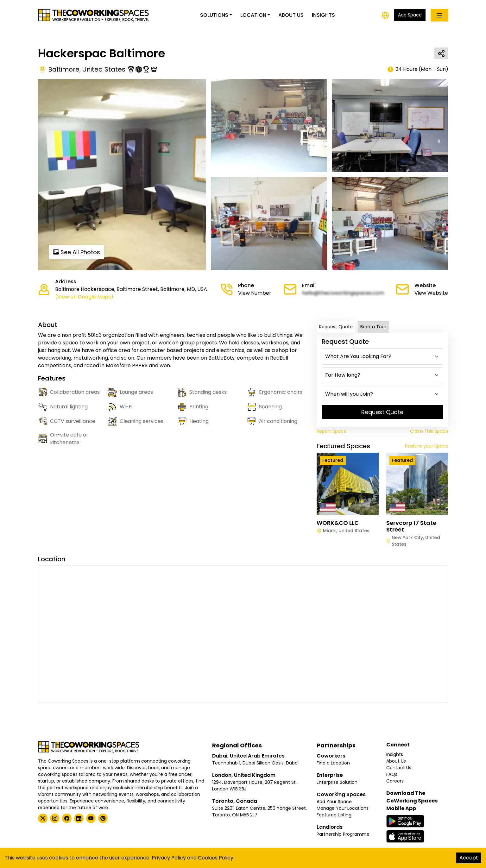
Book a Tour (373, 327)
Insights (323, 15)
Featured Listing (334, 815)
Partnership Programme (343, 834)
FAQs (392, 774)
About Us (291, 15)
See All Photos (77, 252)
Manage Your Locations (343, 808)
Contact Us (399, 768)
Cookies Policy (216, 858)
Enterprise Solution (337, 782)
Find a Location (333, 763)
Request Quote (336, 327)
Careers (395, 781)
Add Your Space (334, 802)
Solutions (214, 15)
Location (253, 15)
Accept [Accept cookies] (469, 858)
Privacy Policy (169, 858)
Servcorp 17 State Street (411, 526)
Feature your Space (427, 446)
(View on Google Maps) (84, 297)
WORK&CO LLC (338, 523)
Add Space (410, 15)
